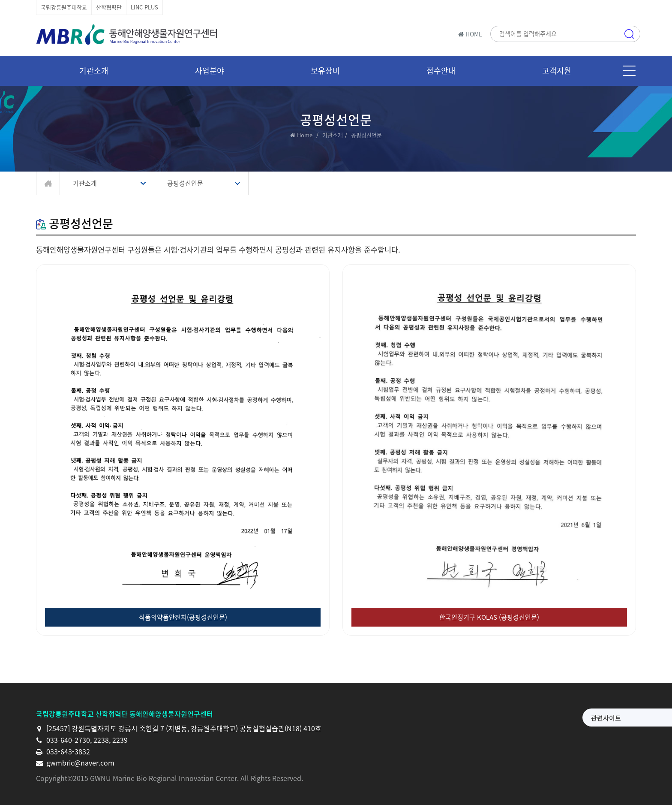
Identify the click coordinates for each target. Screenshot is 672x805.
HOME (470, 34)
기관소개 (333, 135)
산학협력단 (109, 7)
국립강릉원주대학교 (64, 7)
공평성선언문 (185, 183)
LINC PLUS (144, 7)
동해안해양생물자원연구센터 (128, 34)
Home (305, 135)
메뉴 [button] (629, 71)
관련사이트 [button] (539, 718)
